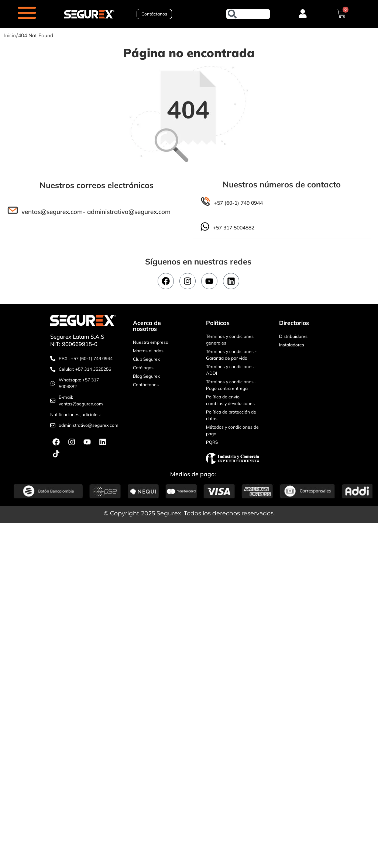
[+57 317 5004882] (205, 226)
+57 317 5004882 (234, 228)
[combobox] (248, 14)
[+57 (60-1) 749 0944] (205, 202)
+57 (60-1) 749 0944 (238, 203)
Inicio (10, 35)
